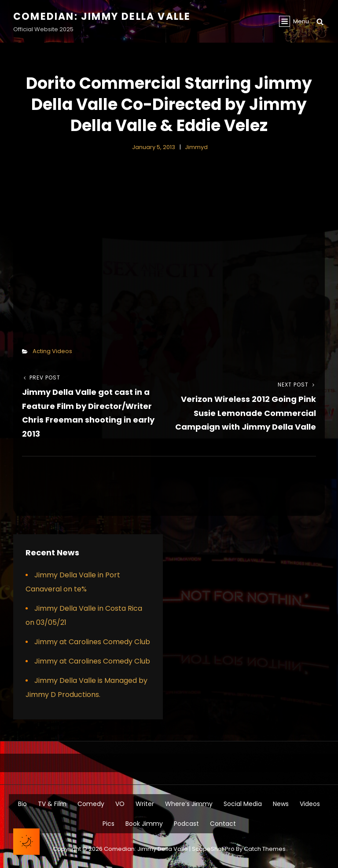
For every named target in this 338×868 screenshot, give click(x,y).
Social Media (243, 804)
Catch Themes (265, 849)
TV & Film (52, 804)
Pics (108, 824)
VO (120, 804)
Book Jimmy (144, 824)
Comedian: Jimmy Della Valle (102, 16)
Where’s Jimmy (189, 804)
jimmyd (196, 147)
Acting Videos (52, 351)
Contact (223, 824)
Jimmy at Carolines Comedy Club (92, 642)
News (281, 804)
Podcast (186, 824)
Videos (310, 804)
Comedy (91, 804)
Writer (145, 804)
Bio (22, 804)
